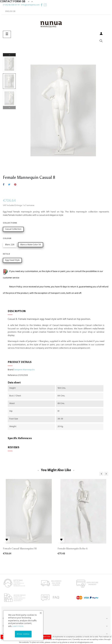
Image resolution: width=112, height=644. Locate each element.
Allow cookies (23, 634)
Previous (9, 108)
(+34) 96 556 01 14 (11, 5)
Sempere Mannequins (24, 370)
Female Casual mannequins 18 (20, 549)
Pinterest (15, 185)
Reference (13, 375)
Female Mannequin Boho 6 (73, 549)
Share (4, 185)
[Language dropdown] (9, 11)
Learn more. (18, 626)
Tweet (9, 185)
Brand (11, 370)
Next (9, 55)
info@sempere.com (30, 5)
